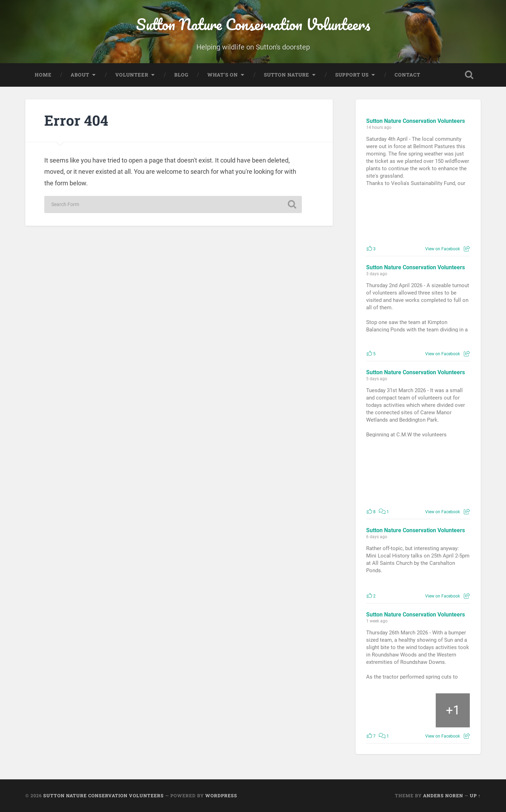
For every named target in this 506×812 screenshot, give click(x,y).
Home (43, 75)
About (80, 75)
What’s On (223, 75)
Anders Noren (443, 796)
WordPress (221, 796)
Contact (407, 75)
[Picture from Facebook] (392, 216)
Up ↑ (475, 796)
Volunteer (132, 75)
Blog (181, 75)
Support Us (352, 75)
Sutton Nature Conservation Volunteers (253, 24)
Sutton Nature (287, 75)
